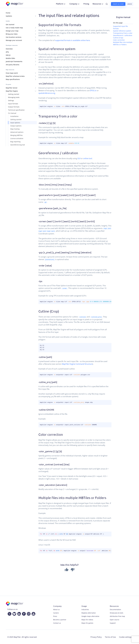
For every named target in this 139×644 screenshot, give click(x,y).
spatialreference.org (47, 93)
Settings (11, 100)
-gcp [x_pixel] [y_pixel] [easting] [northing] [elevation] (65, 252)
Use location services (14, 37)
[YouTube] (33, 613)
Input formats (13, 104)
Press (55, 616)
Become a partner (60, 619)
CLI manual (12, 113)
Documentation (115, 609)
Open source (114, 619)
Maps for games (87, 623)
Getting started (14, 94)
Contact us (57, 623)
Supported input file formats (60, 25)
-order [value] (45, 265)
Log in (130, 4)
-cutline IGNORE (46, 409)
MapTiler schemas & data (15, 76)
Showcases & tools (117, 613)
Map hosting (15, 129)
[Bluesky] (14, 613)
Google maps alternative (90, 616)
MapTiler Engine (12, 91)
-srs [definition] (46, 83)
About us (56, 609)
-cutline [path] (45, 357)
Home (8, 13)
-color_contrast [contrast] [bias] (54, 464)
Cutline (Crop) (49, 311)
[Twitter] (9, 613)
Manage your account (14, 40)
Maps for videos (87, 619)
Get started (10, 24)
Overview (9, 49)
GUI (79, 158)
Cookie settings (125, 637)
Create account (118, 4)
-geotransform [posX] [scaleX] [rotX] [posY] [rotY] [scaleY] (67, 195)
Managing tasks (14, 97)
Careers (56, 613)
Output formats (14, 107)
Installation (14, 116)
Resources (98, 4)
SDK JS (8, 55)
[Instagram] (28, 613)
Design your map (12, 31)
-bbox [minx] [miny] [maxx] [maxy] (55, 185)
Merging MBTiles (17, 135)
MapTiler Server (12, 88)
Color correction (51, 434)
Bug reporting (15, 142)
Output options (16, 126)
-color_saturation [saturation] (53, 485)
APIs (7, 52)
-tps (40, 281)
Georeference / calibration (58, 153)
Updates (9, 16)
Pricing (86, 4)
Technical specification (16, 110)
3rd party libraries (13, 65)
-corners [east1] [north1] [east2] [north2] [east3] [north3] (67, 221)
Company (75, 4)
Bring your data (12, 34)
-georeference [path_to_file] (53, 208)
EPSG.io (93, 91)
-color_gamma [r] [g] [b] (50, 451)
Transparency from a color (58, 116)
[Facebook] (23, 613)
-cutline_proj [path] (48, 382)
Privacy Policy (96, 637)
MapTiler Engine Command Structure (77, 364)
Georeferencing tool (18, 145)
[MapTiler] (15, 4)
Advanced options (17, 132)
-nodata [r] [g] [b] (47, 123)
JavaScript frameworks (14, 61)
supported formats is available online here (72, 40)
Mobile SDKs (10, 58)
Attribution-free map (117, 616)
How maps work (12, 73)
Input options (15, 123)
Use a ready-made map (14, 28)
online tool (88, 158)
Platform (61, 4)
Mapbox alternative (89, 613)
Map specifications (13, 79)
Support (113, 623)
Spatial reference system (57, 49)
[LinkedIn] (19, 613)
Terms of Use (110, 637)
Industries (85, 609)
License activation (17, 138)
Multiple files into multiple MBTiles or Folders (72, 497)
